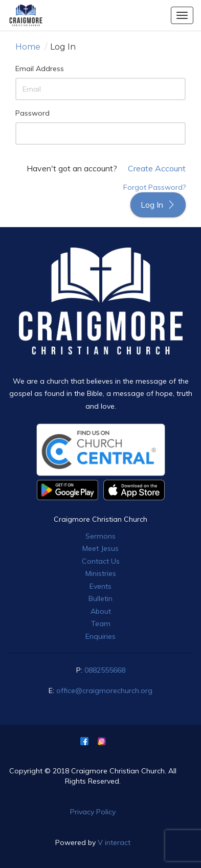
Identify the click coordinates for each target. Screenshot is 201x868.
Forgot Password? (154, 187)
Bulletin (100, 598)
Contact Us (101, 561)
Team (101, 624)
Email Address (40, 69)
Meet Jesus (100, 548)
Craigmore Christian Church (100, 519)
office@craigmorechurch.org (104, 691)
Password (32, 113)
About (101, 611)
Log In (158, 205)
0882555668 (105, 670)
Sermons (100, 536)
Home (28, 47)
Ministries (101, 573)
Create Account (157, 168)
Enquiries (100, 636)
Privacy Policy (93, 812)
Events (100, 586)
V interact (114, 842)
